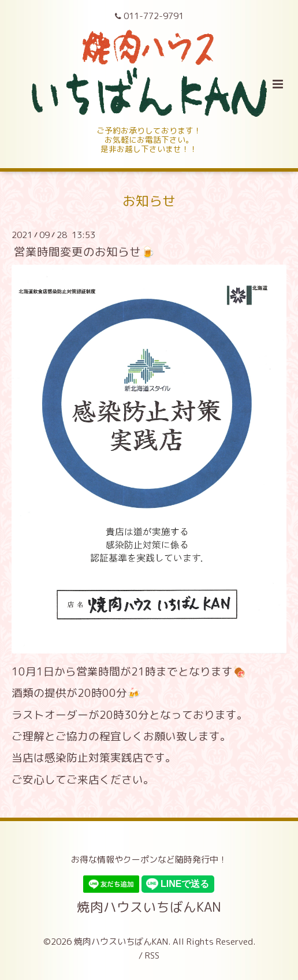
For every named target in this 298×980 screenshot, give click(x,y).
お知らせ (149, 201)
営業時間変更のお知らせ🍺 (84, 252)
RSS (152, 955)
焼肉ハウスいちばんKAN (149, 907)
